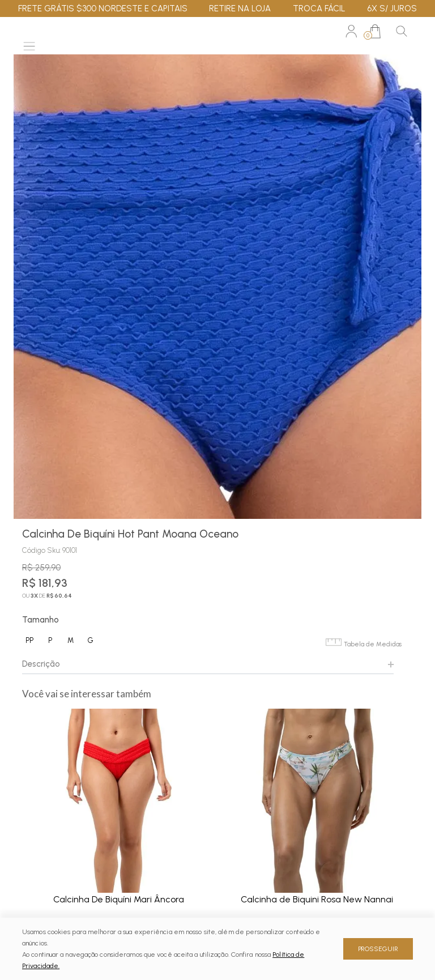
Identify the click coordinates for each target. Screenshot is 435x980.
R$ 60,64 (59, 596)
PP (29, 640)
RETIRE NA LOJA (240, 8)
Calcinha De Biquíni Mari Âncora (119, 899)
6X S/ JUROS (392, 8)
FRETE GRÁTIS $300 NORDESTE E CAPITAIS (103, 8)
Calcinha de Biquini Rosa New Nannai (317, 899)
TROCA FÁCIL (319, 8)
